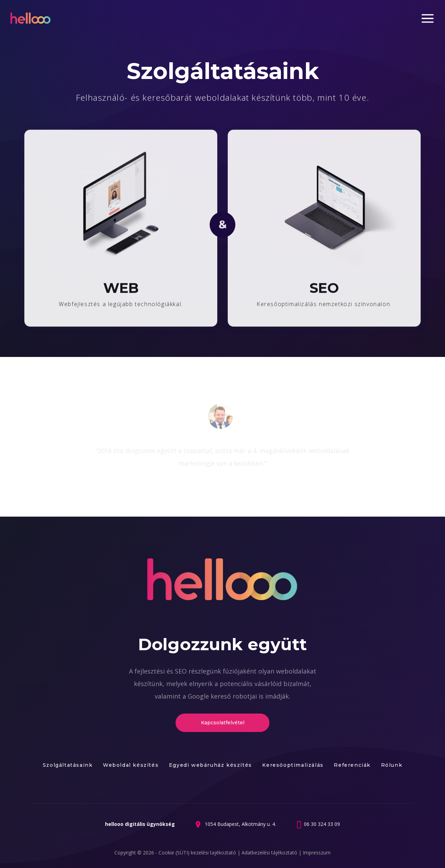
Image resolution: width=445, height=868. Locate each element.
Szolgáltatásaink (68, 765)
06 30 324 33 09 (322, 824)
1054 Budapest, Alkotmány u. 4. (240, 824)
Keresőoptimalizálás (293, 765)
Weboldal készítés (131, 765)
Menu (428, 18)
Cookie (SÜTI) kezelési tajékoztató (198, 853)
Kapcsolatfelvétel (223, 723)
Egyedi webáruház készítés (211, 765)
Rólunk (392, 765)
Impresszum (317, 853)
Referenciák (352, 765)
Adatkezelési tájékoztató (270, 853)
